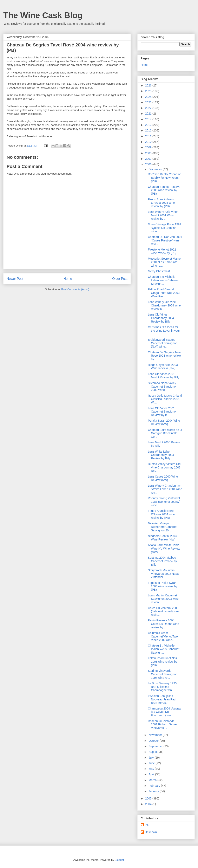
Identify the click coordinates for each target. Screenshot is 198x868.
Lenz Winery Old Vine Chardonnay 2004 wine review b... (164, 305)
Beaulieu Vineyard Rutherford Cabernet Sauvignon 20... (163, 527)
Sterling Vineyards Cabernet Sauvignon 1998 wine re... (163, 674)
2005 (149, 798)
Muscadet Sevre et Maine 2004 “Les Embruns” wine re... (164, 262)
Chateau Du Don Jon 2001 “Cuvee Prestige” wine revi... (165, 240)
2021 (149, 114)
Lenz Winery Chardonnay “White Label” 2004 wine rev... (165, 489)
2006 (149, 164)
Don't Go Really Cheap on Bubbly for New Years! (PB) (165, 178)
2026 (149, 85)
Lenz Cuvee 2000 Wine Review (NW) (163, 478)
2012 (149, 130)
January (154, 791)
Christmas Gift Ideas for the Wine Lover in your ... (164, 331)
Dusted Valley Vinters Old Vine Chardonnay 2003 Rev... (164, 467)
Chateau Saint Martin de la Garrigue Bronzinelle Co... (165, 433)
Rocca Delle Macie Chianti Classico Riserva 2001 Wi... (165, 399)
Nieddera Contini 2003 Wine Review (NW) (162, 538)
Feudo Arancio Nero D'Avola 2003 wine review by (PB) (161, 203)
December (156, 169)
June (152, 763)
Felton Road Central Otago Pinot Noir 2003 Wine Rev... (164, 293)
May (152, 769)
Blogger (119, 860)
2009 (149, 147)
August (153, 752)
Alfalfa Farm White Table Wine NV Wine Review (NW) (164, 549)
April (152, 774)
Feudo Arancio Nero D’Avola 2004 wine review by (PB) (161, 514)
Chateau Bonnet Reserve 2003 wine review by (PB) (164, 190)
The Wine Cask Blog (43, 15)
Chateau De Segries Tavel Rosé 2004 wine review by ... (165, 356)
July (151, 758)
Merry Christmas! (159, 271)
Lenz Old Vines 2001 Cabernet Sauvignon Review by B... (163, 412)
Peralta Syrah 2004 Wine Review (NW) (164, 422)
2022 (149, 108)
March (153, 780)
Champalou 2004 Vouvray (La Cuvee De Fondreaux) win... (164, 712)
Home (68, 279)
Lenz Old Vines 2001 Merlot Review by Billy (164, 376)
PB (147, 825)
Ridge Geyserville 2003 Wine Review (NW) (163, 367)
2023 (149, 102)
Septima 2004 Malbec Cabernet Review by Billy (162, 561)
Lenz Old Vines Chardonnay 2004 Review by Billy (161, 318)
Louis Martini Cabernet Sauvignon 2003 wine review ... (163, 599)
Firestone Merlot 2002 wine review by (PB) (162, 251)
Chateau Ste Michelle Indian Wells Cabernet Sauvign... (164, 280)
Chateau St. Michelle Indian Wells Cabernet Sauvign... (164, 649)
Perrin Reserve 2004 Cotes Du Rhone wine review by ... (163, 624)
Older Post (120, 279)
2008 (149, 153)
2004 (149, 804)
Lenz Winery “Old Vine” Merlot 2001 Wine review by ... (163, 215)
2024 (149, 97)
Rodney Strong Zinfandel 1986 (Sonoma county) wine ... (164, 502)
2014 (149, 119)
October (154, 741)
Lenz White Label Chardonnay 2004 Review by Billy (161, 455)
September (156, 746)
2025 (149, 91)
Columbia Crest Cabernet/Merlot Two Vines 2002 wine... (163, 636)
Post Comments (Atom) (75, 289)
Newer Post (15, 279)
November (156, 735)
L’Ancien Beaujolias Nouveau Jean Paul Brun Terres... (162, 699)
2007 (149, 159)
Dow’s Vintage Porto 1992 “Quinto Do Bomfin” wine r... (164, 228)
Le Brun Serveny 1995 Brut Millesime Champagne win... (162, 687)
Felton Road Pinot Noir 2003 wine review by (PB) (163, 662)
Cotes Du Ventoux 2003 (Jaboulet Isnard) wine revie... (164, 611)
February (155, 786)
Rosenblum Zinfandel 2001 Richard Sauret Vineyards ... (163, 725)
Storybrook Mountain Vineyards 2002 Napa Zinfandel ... (163, 574)
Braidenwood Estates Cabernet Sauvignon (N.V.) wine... (163, 343)
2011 (149, 136)
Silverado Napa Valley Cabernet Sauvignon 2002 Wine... (163, 387)
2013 (149, 125)
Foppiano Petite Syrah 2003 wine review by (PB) (163, 586)
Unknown (151, 832)
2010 (149, 142)
